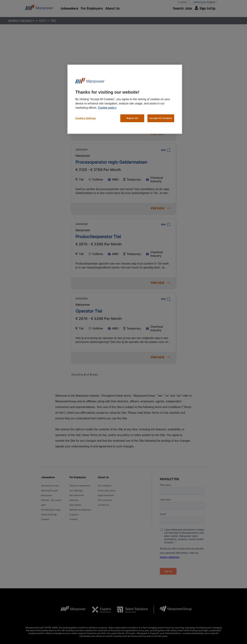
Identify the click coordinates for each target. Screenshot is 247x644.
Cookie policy (107, 108)
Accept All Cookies (161, 118)
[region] (125, 99)
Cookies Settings (86, 118)
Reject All (132, 118)
